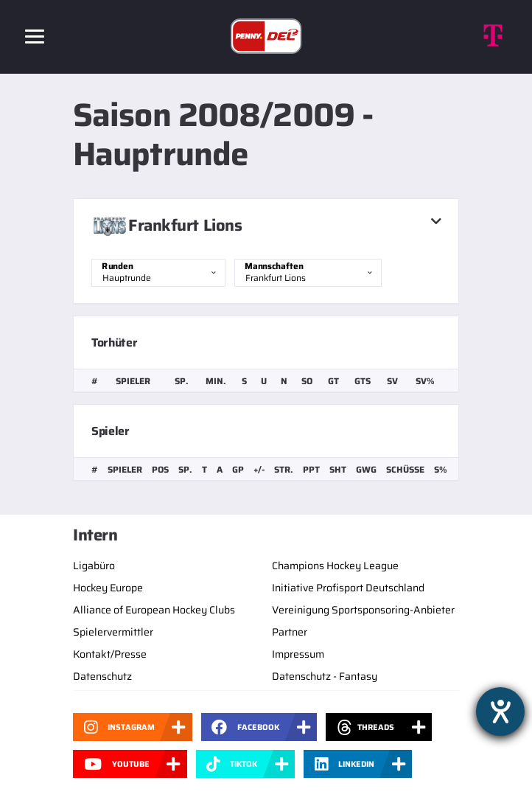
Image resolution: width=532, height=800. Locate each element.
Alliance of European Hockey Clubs (154, 610)
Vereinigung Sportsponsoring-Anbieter (363, 610)
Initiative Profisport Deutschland (348, 588)
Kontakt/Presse (110, 654)
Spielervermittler (113, 632)
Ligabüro (94, 566)
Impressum (298, 654)
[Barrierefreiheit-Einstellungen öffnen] (500, 712)
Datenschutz (102, 676)
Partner (290, 632)
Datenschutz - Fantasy (325, 676)
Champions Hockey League (335, 566)
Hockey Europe (108, 588)
